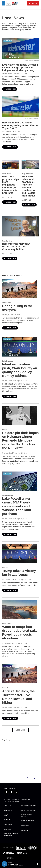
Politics (5, 568)
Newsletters (8, 829)
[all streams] (38, 864)
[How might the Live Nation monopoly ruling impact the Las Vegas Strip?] (20, 107)
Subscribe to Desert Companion (11, 835)
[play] (4, 864)
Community (6, 303)
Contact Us (8, 810)
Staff (6, 815)
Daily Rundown (27, 174)
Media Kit (25, 830)
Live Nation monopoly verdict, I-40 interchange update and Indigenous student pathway (20, 67)
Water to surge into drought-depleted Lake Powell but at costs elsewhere (20, 632)
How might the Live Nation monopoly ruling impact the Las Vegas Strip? (20, 125)
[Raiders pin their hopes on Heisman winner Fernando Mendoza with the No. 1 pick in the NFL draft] (19, 415)
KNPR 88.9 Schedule (29, 806)
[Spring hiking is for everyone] (19, 289)
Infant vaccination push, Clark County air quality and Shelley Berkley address (20, 370)
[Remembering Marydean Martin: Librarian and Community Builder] (20, 226)
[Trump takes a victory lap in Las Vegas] (19, 553)
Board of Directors (28, 821)
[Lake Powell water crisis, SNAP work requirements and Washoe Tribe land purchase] (19, 481)
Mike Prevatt (6, 131)
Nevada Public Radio (9, 73)
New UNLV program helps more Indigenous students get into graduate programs (11, 185)
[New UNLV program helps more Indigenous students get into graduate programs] (11, 164)
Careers (7, 820)
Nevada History (8, 241)
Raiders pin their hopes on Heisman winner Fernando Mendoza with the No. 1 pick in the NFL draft (20, 440)
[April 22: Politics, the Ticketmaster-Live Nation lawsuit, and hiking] (19, 674)
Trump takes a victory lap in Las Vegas (19, 573)
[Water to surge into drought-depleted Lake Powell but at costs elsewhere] (19, 609)
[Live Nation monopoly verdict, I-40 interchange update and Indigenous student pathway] (20, 49)
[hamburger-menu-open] (3, 3)
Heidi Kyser (6, 315)
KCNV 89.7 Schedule (29, 810)
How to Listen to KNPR (27, 816)
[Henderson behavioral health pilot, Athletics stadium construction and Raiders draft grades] (30, 164)
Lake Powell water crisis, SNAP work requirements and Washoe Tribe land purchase (17, 506)
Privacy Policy (26, 799)
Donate (34, 3)
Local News (6, 174)
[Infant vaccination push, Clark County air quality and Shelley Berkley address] (19, 347)
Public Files (25, 826)
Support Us (8, 825)
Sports (5, 430)
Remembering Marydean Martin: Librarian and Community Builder (16, 247)
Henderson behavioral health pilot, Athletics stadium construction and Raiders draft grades (29, 186)
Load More (20, 730)
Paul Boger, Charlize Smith (11, 580)
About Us (8, 806)
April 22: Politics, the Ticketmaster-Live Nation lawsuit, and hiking (18, 697)
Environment (7, 624)
